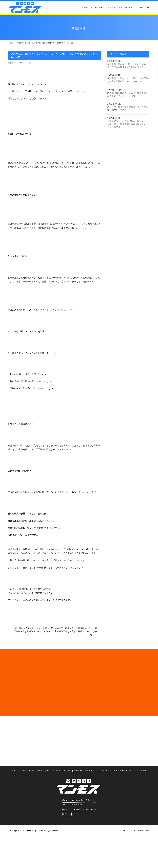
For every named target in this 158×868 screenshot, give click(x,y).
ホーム (85, 7)
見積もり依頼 (155, 35)
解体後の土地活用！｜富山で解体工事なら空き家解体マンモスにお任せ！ (128, 94)
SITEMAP (140, 831)
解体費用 (112, 7)
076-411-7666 (76, 805)
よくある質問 (101, 771)
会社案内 (89, 771)
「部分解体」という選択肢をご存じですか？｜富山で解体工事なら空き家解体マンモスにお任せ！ (128, 124)
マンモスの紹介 (98, 7)
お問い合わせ (155, 55)
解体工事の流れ (125, 7)
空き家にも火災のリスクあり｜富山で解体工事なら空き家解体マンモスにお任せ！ (32, 630)
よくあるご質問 (142, 7)
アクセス (155, 73)
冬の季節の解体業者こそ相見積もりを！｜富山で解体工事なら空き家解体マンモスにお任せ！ (76, 631)
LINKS (147, 831)
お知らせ (78, 771)
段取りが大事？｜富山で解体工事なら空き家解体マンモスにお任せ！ (128, 108)
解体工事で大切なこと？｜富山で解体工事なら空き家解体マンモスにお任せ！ (128, 80)
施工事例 (67, 771)
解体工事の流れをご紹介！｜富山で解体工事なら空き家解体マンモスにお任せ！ (128, 66)
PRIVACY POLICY (129, 831)
